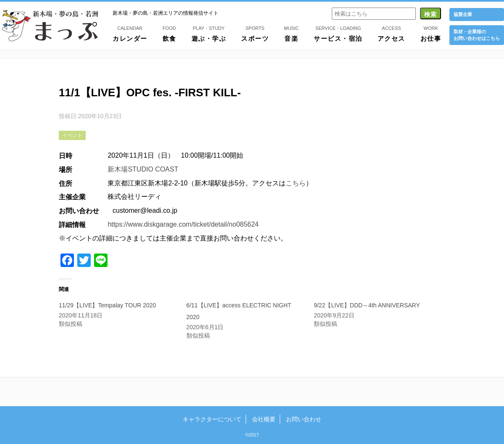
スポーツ (255, 33)
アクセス (391, 33)
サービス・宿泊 (338, 33)
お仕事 (431, 33)
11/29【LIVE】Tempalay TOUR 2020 (107, 305)
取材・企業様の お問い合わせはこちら (477, 35)
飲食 (169, 33)
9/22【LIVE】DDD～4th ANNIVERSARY (367, 305)
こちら (296, 183)
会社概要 (264, 419)
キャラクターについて (212, 419)
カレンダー (130, 33)
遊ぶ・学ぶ (209, 33)
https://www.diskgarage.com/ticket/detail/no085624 (183, 224)
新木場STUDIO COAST (143, 169)
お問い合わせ (304, 419)
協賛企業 (463, 14)
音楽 (291, 33)
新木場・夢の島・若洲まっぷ (50, 26)
